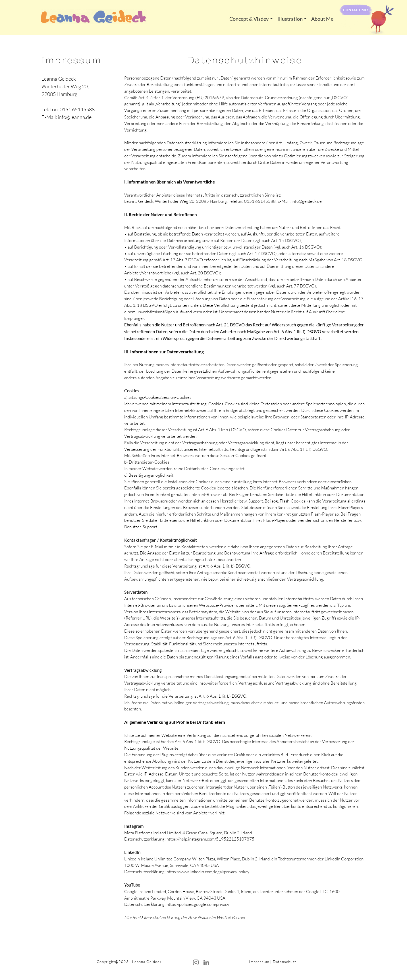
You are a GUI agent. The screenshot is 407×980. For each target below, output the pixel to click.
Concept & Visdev (249, 19)
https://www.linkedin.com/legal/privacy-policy (208, 872)
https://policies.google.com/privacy (198, 904)
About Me (322, 19)
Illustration (290, 19)
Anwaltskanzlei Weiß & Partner (217, 917)
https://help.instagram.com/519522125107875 (210, 839)
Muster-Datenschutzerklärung (152, 917)
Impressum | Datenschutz (273, 962)
